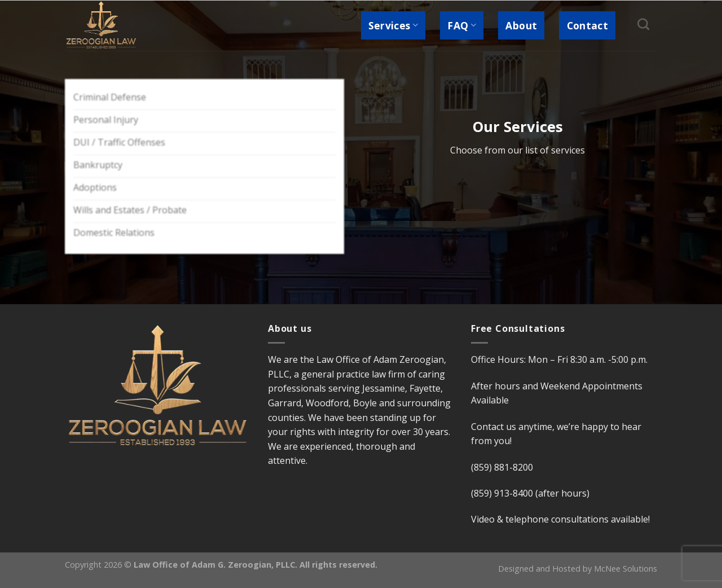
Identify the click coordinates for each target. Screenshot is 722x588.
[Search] (644, 24)
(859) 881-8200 (502, 467)
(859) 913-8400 (502, 493)
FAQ (462, 25)
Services (393, 25)
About (521, 25)
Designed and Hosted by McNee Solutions (578, 569)
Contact (587, 25)
